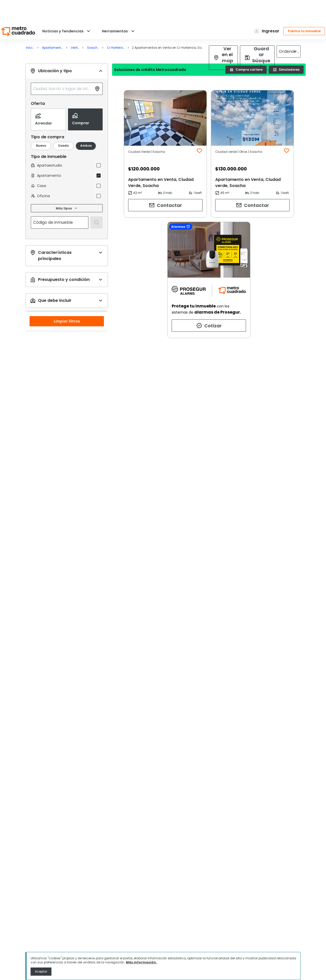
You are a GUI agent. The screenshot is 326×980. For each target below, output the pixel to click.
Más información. (141, 962)
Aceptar (41, 971)
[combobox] (63, 66)
